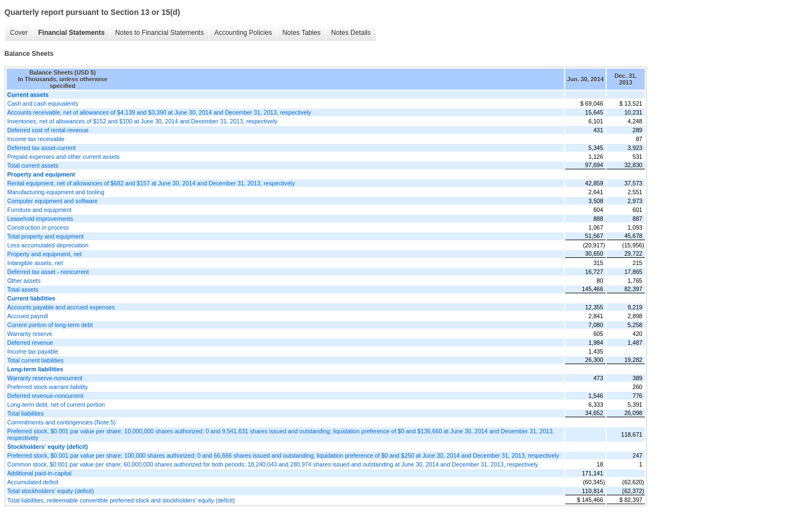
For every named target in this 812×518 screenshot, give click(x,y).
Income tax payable (33, 351)
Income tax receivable (36, 139)
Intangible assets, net (35, 263)
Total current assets (33, 165)
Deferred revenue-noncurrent (45, 396)
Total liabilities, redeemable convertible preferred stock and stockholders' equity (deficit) (121, 500)
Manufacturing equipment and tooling (56, 192)
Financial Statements (71, 33)
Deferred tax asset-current (42, 148)
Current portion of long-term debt (50, 325)
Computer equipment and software (53, 201)
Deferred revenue (30, 343)
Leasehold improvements (40, 219)
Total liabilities (25, 413)
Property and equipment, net (44, 254)
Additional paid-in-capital (39, 473)
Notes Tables (301, 33)
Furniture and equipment (39, 210)
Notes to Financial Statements (159, 33)
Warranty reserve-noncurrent (45, 378)
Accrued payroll (27, 316)
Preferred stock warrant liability (48, 387)
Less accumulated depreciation (48, 245)
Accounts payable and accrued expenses (61, 307)
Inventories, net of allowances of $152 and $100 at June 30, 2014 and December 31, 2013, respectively (142, 121)
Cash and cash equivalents (43, 103)
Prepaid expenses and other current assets (63, 157)
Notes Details (351, 33)
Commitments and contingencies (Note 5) (61, 422)
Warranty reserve (30, 334)
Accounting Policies (243, 33)
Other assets (24, 281)
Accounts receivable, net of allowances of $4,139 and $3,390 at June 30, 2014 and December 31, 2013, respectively (159, 112)
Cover (19, 33)
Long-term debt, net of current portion (56, 405)
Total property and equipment (45, 236)
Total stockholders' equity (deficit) (51, 491)
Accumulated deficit (33, 482)
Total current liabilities (35, 360)
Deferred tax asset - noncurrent (48, 272)
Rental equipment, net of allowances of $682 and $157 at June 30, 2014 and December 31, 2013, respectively (151, 183)
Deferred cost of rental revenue (48, 130)
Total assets (23, 289)
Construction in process (38, 227)
